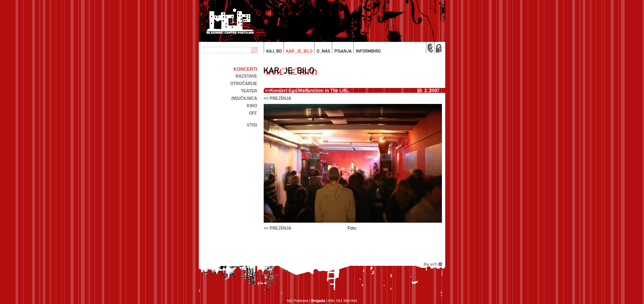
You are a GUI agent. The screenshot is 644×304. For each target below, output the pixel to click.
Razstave (246, 76)
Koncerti (245, 69)
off (253, 113)
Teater (249, 91)
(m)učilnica (244, 98)
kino (252, 106)
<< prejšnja (277, 98)
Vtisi (252, 125)
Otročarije (244, 84)
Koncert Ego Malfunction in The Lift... (310, 90)
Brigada (318, 301)
